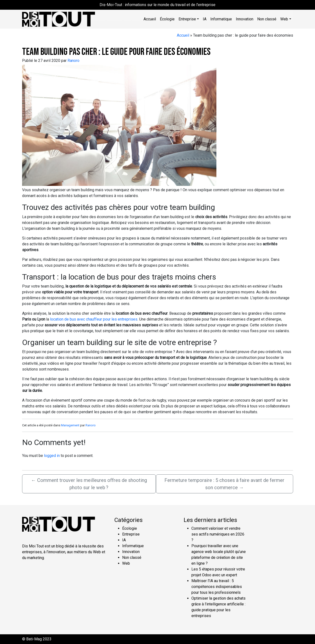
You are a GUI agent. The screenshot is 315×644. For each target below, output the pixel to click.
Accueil (150, 19)
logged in (52, 456)
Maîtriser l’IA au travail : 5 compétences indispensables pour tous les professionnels (217, 587)
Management (70, 425)
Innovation (245, 19)
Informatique (221, 19)
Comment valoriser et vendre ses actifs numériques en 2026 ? (218, 534)
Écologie (167, 19)
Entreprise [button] (187, 19)
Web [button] (284, 19)
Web (126, 563)
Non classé (267, 19)
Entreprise (131, 534)
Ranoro (73, 61)
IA (205, 19)
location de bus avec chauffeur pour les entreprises (94, 319)
